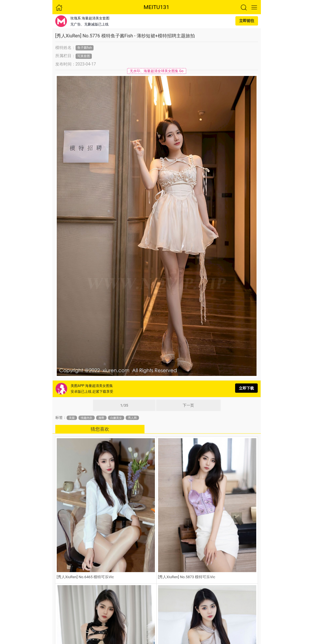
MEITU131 (156, 7)
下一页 (188, 405)
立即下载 (246, 388)
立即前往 (247, 21)
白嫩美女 (116, 418)
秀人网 (132, 418)
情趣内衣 (87, 418)
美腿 (72, 418)
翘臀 (101, 418)
